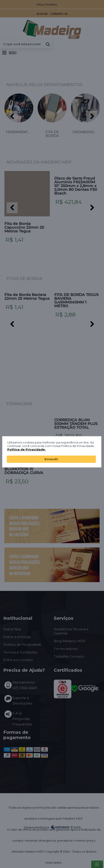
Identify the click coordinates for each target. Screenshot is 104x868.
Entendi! (51, 459)
